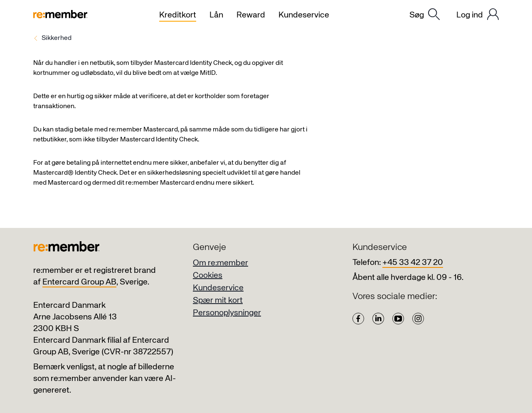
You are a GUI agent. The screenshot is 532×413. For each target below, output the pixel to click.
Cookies (208, 276)
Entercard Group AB (79, 282)
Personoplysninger (227, 313)
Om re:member (220, 263)
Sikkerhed (57, 38)
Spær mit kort (218, 300)
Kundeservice (218, 288)
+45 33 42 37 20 (413, 263)
